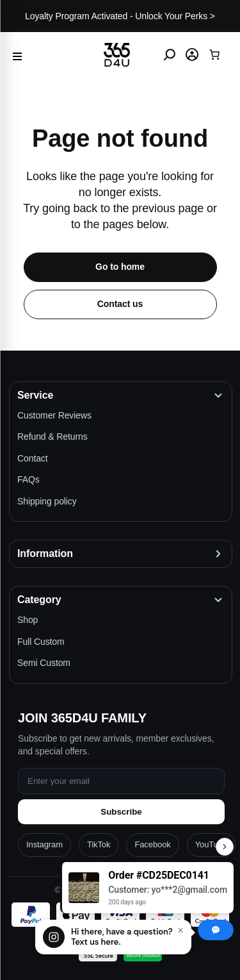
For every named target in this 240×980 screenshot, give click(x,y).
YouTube (211, 844)
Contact (33, 458)
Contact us (120, 304)
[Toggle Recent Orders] (225, 847)
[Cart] (214, 54)
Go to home (120, 267)
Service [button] (35, 395)
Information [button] (45, 553)
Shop (28, 620)
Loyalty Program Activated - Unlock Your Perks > (120, 16)
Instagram (44, 844)
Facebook (152, 844)
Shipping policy (47, 501)
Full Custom (41, 642)
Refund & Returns (52, 436)
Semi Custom (44, 663)
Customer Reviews (54, 415)
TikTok (99, 844)
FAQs (28, 479)
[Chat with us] (113, 937)
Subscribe (121, 812)
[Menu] (17, 55)
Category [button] (39, 600)
